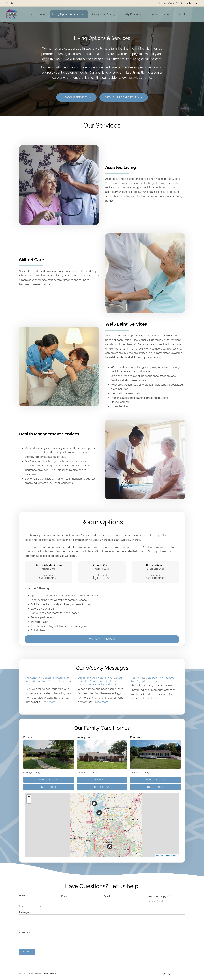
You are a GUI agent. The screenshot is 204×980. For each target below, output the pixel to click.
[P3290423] (102, 742)
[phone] (12, 3)
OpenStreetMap (172, 856)
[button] (94, 803)
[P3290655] (155, 742)
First (21, 906)
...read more (48, 702)
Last (41, 906)
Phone (65, 896)
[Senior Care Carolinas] (12, 11)
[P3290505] (49, 742)
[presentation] (41, 940)
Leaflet (160, 856)
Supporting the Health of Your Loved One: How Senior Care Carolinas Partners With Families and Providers (100, 681)
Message (24, 912)
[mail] (7, 3)
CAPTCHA (25, 933)
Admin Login (193, 3)
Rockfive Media (50, 973)
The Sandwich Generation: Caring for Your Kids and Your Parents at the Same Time (49, 681)
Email (107, 896)
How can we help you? (158, 896)
